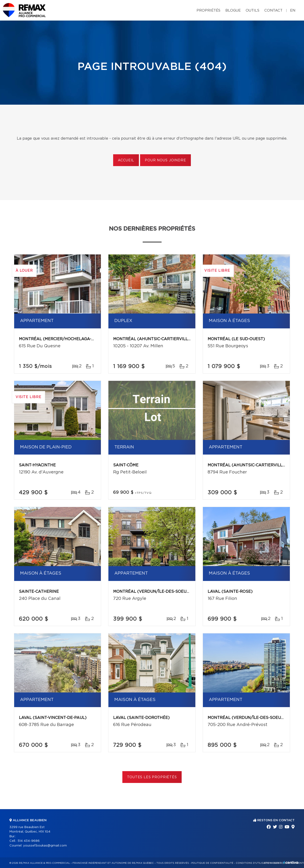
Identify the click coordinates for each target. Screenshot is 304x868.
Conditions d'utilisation (254, 863)
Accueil (126, 160)
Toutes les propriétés (152, 777)
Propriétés (208, 11)
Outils (253, 11)
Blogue (233, 11)
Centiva (291, 862)
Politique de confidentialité (212, 863)
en (293, 11)
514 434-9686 (29, 841)
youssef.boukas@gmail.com (45, 846)
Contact (273, 11)
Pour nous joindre (165, 160)
